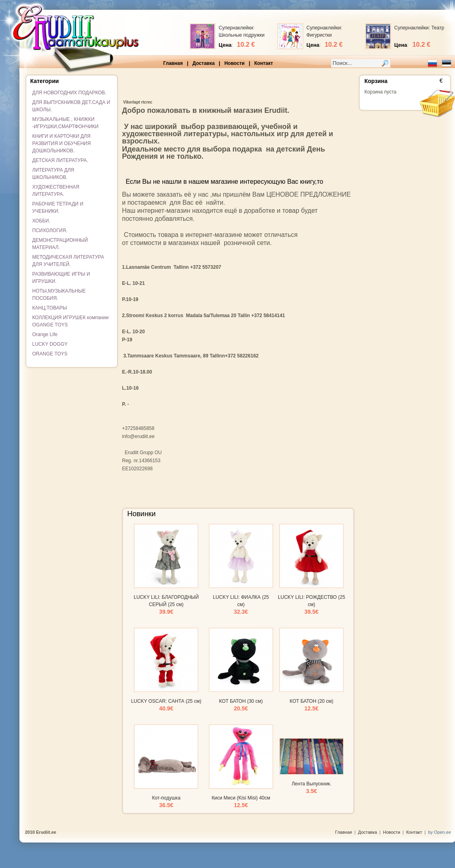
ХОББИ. (41, 221)
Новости (234, 63)
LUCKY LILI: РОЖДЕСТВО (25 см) (311, 605)
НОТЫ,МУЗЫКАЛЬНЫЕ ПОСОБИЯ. (59, 295)
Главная (173, 63)
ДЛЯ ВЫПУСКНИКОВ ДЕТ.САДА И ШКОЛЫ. (71, 106)
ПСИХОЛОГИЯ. (50, 230)
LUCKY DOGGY (50, 344)
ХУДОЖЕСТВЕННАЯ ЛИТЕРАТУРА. (56, 191)
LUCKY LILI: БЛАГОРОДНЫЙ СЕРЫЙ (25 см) (166, 605)
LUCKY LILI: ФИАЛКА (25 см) (241, 605)
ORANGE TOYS (50, 354)
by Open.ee (439, 832)
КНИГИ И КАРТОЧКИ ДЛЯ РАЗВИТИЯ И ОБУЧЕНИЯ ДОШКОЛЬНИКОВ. (61, 143)
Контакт (263, 63)
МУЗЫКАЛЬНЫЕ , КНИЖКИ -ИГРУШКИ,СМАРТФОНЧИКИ (65, 123)
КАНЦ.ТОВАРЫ (50, 308)
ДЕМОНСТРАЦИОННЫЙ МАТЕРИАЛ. (60, 244)
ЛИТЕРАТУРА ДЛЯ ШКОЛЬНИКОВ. (53, 174)
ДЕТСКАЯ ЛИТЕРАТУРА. (60, 160)
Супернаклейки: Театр (419, 28)
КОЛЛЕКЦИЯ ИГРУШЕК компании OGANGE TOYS (70, 321)
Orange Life (45, 334)
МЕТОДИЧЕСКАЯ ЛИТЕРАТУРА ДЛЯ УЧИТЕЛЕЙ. (68, 261)
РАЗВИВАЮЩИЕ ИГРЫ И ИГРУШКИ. (61, 278)
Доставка (204, 63)
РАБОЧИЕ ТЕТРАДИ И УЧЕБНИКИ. (58, 208)
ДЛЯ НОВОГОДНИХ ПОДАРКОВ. (69, 93)
